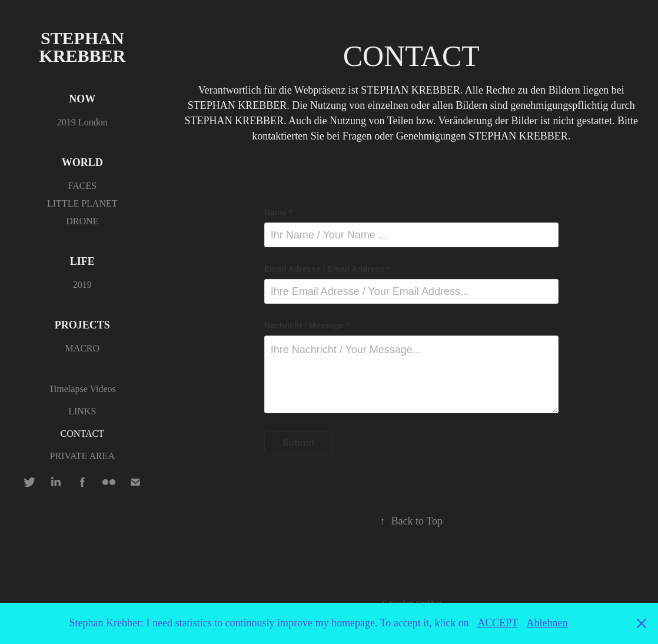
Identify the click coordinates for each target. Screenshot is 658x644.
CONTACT (82, 434)
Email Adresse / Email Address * (327, 269)
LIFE (82, 261)
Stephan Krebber (84, 47)
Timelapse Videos (82, 389)
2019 (82, 285)
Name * (278, 213)
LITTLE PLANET (82, 203)
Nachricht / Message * (307, 326)
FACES (82, 186)
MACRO (82, 348)
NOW (82, 99)
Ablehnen (547, 623)
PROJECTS (82, 325)
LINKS (82, 411)
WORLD (82, 162)
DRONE (82, 221)
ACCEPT (498, 623)
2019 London (82, 122)
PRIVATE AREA (82, 456)
